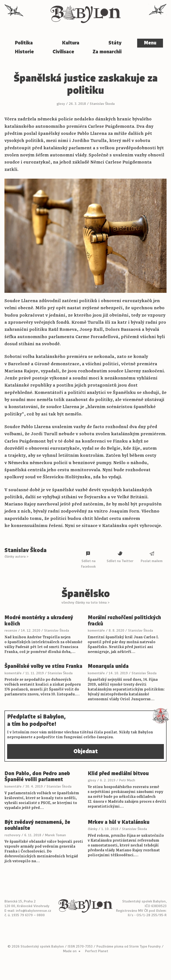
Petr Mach (127, 780)
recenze (11, 631)
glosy (61, 104)
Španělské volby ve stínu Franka (43, 666)
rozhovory (12, 835)
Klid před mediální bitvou (118, 774)
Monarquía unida (108, 666)
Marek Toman (55, 835)
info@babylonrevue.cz (34, 911)
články (93, 829)
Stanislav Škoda (102, 104)
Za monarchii (107, 52)
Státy (115, 43)
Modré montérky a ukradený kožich (39, 621)
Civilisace (63, 52)
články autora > (16, 557)
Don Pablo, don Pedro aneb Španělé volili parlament (37, 777)
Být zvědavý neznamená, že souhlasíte (37, 825)
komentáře (96, 631)
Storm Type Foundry (145, 946)
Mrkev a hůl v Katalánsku (119, 822)
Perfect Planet (97, 951)
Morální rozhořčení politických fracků (124, 621)
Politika (24, 43)
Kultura (71, 43)
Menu (150, 43)
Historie (24, 52)
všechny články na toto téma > (85, 603)
